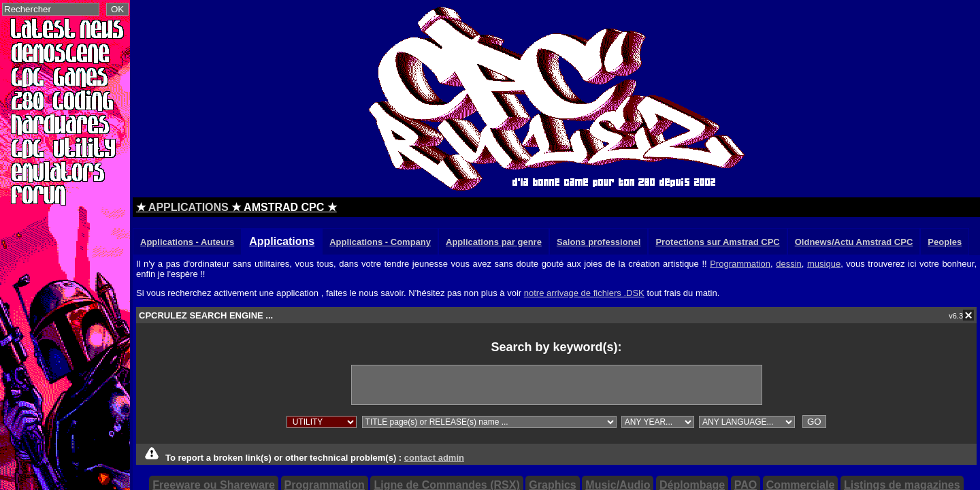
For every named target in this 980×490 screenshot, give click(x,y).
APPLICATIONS (189, 207)
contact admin (434, 458)
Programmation (740, 264)
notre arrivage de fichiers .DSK (584, 293)
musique (824, 264)
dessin (789, 264)
